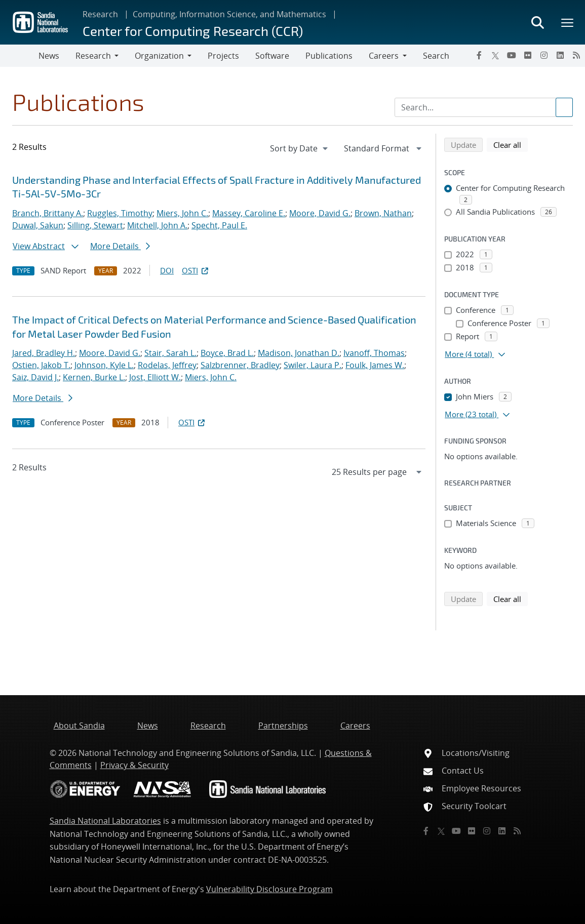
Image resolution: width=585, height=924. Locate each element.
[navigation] (300, 148)
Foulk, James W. (375, 365)
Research (100, 14)
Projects (223, 56)
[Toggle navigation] (19, 56)
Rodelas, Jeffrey (167, 365)
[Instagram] (544, 55)
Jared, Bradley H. (44, 353)
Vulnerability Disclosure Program (269, 889)
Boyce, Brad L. (227, 353)
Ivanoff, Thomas (374, 353)
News (49, 56)
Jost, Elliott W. (155, 377)
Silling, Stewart (95, 225)
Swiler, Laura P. (313, 365)
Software (272, 56)
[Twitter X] (495, 55)
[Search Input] (484, 107)
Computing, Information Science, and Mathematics (229, 14)
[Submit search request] (564, 107)
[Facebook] (479, 55)
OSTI (196, 270)
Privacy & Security (134, 765)
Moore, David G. (320, 213)
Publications (329, 56)
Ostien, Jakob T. (41, 365)
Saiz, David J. (35, 377)
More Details (120, 246)
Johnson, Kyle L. (104, 365)
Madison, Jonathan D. (299, 353)
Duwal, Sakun (38, 225)
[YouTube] (512, 55)
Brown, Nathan (383, 213)
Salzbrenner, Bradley (240, 365)
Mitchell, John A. (157, 225)
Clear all (511, 144)
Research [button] (93, 56)
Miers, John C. (182, 213)
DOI (167, 270)
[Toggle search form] (537, 22)
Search (436, 56)
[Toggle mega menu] (568, 22)
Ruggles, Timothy (120, 213)
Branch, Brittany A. (48, 213)
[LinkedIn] (560, 55)
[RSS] (576, 55)
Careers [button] (384, 56)
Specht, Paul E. (219, 225)
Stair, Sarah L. (170, 353)
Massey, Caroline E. (249, 213)
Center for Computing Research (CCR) (193, 31)
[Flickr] (528, 55)
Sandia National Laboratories (105, 821)
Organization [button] (159, 56)
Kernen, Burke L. (94, 377)
